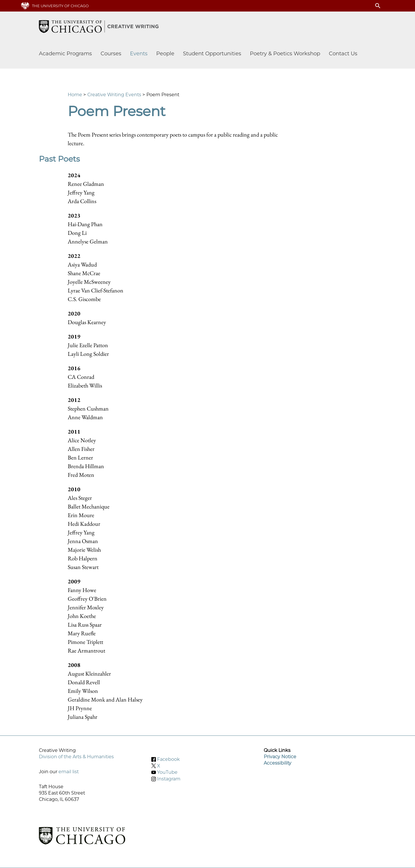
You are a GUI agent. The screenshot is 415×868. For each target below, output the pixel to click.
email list (69, 772)
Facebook (168, 759)
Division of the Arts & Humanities (76, 757)
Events (139, 54)
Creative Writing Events (114, 95)
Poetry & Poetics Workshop (285, 54)
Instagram (169, 779)
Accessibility (278, 763)
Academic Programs (65, 54)
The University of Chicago (60, 6)
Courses (111, 54)
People (165, 54)
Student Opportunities (212, 54)
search (378, 6)
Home (75, 95)
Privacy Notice (280, 757)
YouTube (167, 772)
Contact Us (343, 54)
